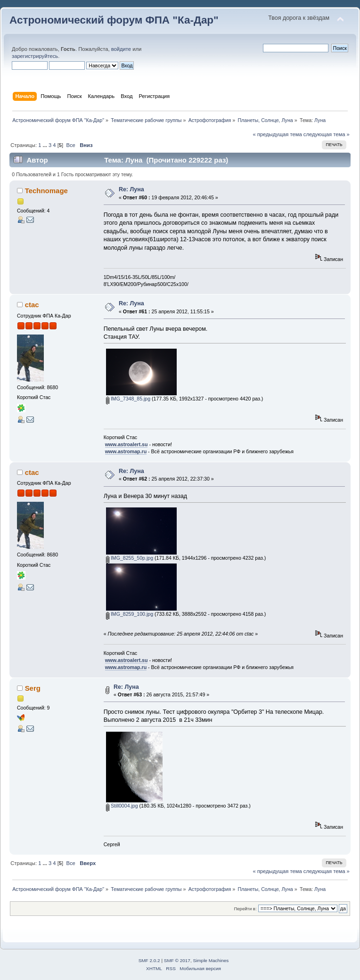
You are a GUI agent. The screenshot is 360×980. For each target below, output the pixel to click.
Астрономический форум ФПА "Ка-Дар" (114, 20)
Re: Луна (131, 189)
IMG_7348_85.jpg (128, 399)
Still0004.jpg (122, 806)
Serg (33, 688)
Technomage (46, 191)
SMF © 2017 (177, 960)
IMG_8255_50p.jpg (130, 558)
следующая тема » (327, 134)
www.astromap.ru (126, 451)
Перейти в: (245, 909)
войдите (121, 49)
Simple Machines (211, 960)
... (46, 145)
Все (70, 145)
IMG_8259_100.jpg (130, 614)
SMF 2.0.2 (149, 960)
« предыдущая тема (277, 134)
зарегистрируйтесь (35, 56)
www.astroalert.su (127, 444)
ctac (32, 305)
